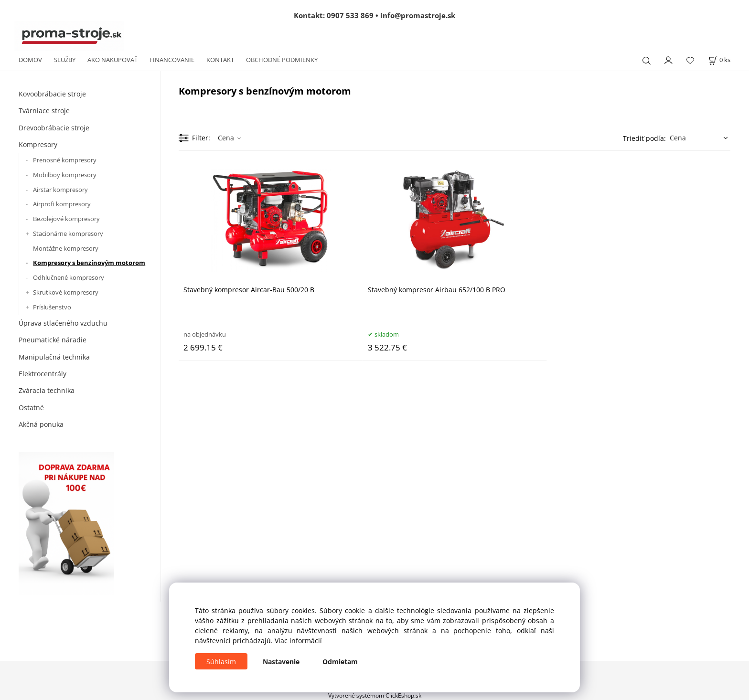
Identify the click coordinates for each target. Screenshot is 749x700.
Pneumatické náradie (53, 340)
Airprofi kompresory (62, 204)
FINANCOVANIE (172, 60)
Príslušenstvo (52, 307)
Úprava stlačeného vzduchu (63, 323)
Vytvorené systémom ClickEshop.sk (375, 695)
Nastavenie (281, 662)
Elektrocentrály (43, 374)
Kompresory (38, 144)
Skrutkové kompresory (66, 292)
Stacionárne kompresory (68, 233)
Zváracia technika (47, 390)
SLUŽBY (65, 60)
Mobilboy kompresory (65, 175)
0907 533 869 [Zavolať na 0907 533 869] (350, 15)
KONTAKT (220, 60)
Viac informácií (298, 641)
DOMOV (30, 60)
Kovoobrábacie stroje (52, 94)
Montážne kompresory (66, 248)
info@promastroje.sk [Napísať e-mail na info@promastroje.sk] (418, 15)
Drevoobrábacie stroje (54, 128)
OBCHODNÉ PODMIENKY (282, 60)
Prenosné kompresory (65, 160)
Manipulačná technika (54, 357)
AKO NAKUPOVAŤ (112, 60)
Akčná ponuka (41, 424)
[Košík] (719, 60)
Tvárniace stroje (44, 111)
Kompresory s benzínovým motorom (89, 263)
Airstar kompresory (60, 190)
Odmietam (340, 662)
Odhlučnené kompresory (69, 277)
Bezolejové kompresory (66, 219)
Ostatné (31, 408)
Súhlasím (221, 662)
